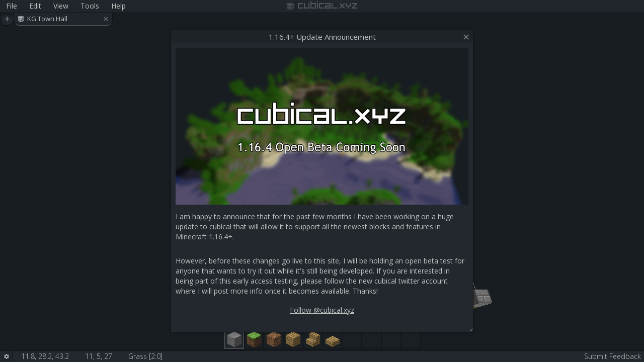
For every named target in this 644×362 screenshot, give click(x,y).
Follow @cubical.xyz (322, 310)
